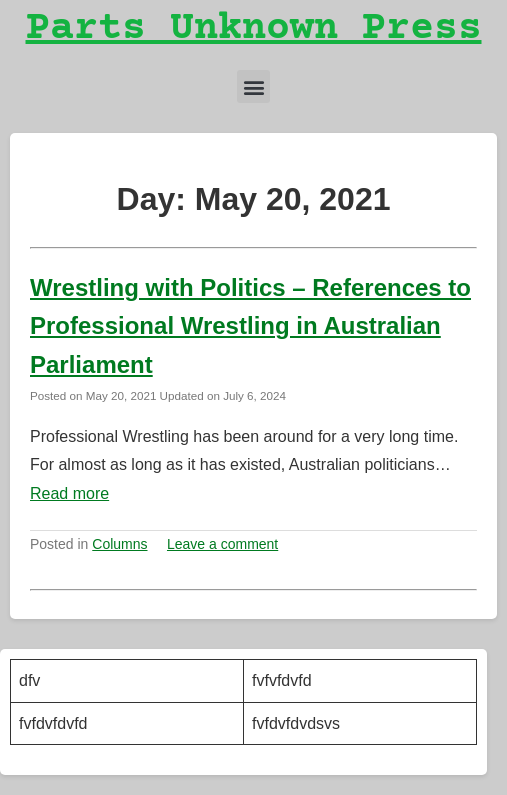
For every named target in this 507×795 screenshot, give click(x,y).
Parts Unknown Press (254, 29)
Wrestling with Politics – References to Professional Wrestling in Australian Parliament (250, 326)
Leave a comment (222, 544)
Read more (69, 493)
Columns (119, 544)
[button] (253, 86)
